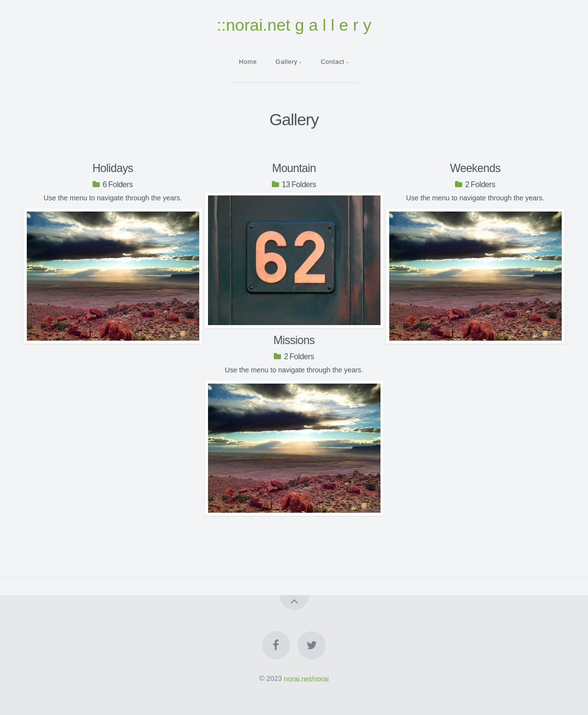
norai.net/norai (306, 678)
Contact (332, 62)
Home (248, 62)
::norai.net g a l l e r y (294, 25)
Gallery (287, 62)
